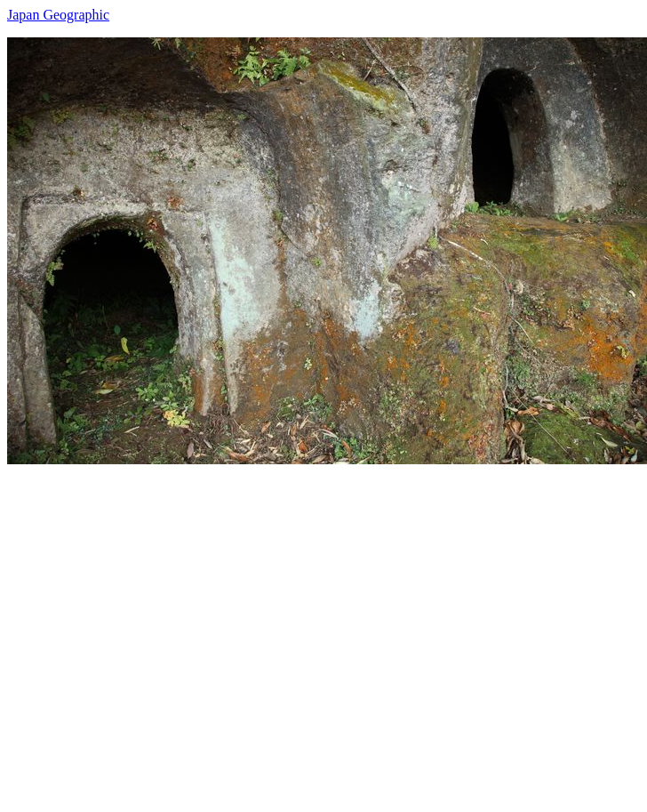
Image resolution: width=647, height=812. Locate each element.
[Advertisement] (167, 631)
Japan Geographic (58, 15)
